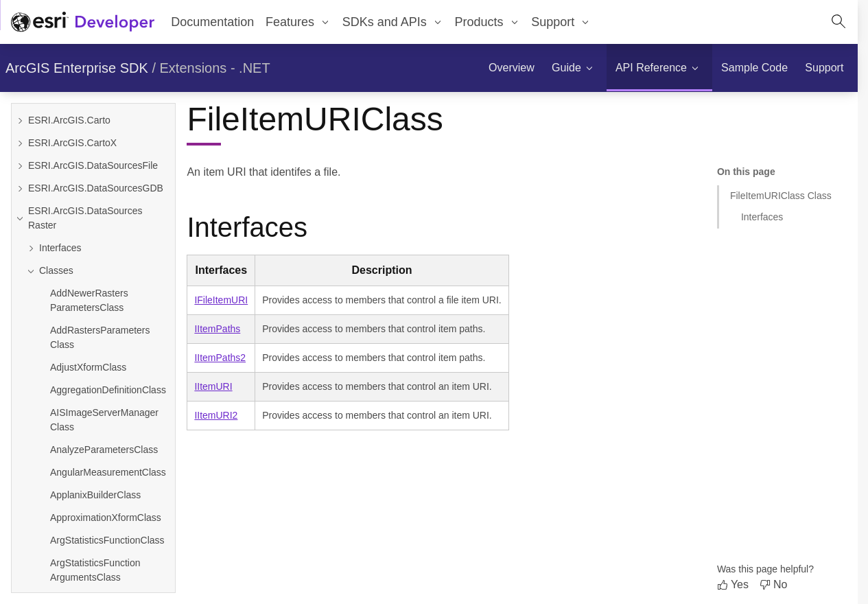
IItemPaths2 (220, 358)
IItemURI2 (216, 415)
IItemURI (213, 386)
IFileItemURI (221, 300)
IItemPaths (217, 329)
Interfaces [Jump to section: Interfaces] (762, 217)
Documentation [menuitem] (212, 22)
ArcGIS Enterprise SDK (77, 68)
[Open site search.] (838, 22)
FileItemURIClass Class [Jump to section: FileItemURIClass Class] (781, 196)
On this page (746, 172)
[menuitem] (298, 22)
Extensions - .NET (215, 68)
